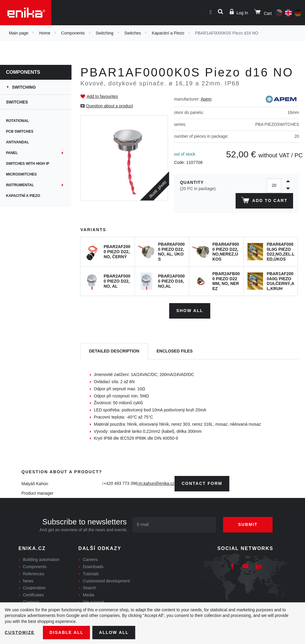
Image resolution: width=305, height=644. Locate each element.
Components (73, 33)
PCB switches (20, 131)
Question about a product (109, 106)
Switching (105, 33)
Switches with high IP (28, 164)
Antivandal (17, 142)
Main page (19, 33)
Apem (206, 99)
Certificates (33, 595)
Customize (20, 632)
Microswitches (21, 174)
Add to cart (264, 201)
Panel (12, 153)
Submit (248, 524)
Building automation (41, 560)
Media (88, 595)
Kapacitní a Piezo (168, 33)
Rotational (17, 121)
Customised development (106, 581)
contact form (202, 483)
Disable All (66, 632)
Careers (90, 560)
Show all (190, 311)
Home (45, 33)
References (34, 574)
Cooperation (34, 588)
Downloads (93, 567)
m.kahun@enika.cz (157, 483)
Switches (133, 33)
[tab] (114, 351)
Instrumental (20, 185)
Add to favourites (102, 96)
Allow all (114, 632)
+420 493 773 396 (120, 483)
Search (89, 588)
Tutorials (91, 574)
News (28, 581)
